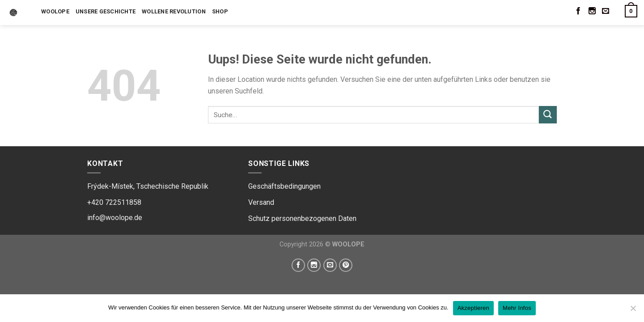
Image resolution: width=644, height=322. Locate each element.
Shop (220, 11)
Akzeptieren (473, 308)
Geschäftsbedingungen (284, 186)
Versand (261, 202)
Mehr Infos (517, 308)
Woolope (55, 11)
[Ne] (633, 311)
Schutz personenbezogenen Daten (302, 218)
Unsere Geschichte (106, 11)
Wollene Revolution (174, 11)
